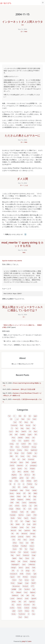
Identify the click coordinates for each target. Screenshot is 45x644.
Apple (35, 416)
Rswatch (33, 518)
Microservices (16, 586)
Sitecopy (34, 447)
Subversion (20, 466)
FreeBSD (23, 435)
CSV (33, 558)
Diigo (35, 496)
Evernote (13, 552)
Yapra (34, 521)
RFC (19, 487)
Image (34, 555)
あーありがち (5, 3)
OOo (14, 540)
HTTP (32, 586)
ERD (30, 493)
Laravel (12, 599)
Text (34, 425)
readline (25, 487)
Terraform (27, 589)
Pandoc (19, 608)
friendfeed (15, 546)
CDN (20, 589)
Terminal (12, 450)
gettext (21, 478)
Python (28, 537)
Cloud (20, 617)
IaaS (34, 589)
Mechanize (24, 534)
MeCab (18, 493)
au (26, 466)
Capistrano (27, 530)
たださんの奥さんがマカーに (23, 135)
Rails (11, 481)
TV (12, 428)
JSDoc (33, 478)
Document (27, 605)
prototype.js (33, 466)
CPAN (35, 515)
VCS (34, 571)
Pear (28, 527)
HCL (12, 592)
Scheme (17, 506)
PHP (20, 422)
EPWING (29, 481)
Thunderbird (25, 447)
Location (34, 552)
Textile (22, 512)
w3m (11, 506)
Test (26, 549)
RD (30, 496)
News (23, 419)
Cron (20, 441)
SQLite (21, 462)
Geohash (26, 552)
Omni (23, 453)
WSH (14, 487)
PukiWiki (29, 453)
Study (29, 524)
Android (13, 537)
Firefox (35, 456)
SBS (34, 475)
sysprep (34, 490)
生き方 (11, 431)
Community (14, 425)
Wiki (12, 447)
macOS (20, 611)
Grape (27, 583)
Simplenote (26, 555)
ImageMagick (14, 490)
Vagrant (12, 577)
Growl (33, 527)
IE (15, 484)
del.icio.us (27, 475)
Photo (14, 438)
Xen (36, 453)
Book (22, 425)
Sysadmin (26, 441)
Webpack (19, 592)
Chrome (25, 561)
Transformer (22, 614)
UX (22, 571)
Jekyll (14, 611)
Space (24, 565)
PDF (36, 435)
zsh (19, 459)
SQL (13, 605)
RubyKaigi (33, 561)
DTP (24, 493)
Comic (14, 441)
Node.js (27, 611)
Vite (33, 611)
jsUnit (13, 469)
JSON (35, 524)
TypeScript (32, 602)
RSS (18, 534)
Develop (34, 608)
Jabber (33, 512)
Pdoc (34, 428)
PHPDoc (28, 500)
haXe (24, 459)
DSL (24, 509)
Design (28, 571)
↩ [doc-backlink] (25, 234)
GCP (25, 602)
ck (23, 484)
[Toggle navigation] (43, 3)
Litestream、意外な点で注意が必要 (24, 389)
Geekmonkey (33, 503)
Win (13, 534)
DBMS (35, 493)
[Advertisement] (22, 49)
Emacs (17, 447)
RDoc (17, 431)
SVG (34, 605)
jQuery (28, 568)
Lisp (30, 506)
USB (19, 561)
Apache (20, 469)
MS (11, 419)
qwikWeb (14, 478)
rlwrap (32, 487)
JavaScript (21, 537)
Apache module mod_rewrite (12, 261)
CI (18, 571)
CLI (19, 484)
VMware (18, 509)
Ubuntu (12, 493)
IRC (28, 512)
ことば (26, 185)
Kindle (22, 574)
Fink (14, 459)
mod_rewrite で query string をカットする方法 (23, 244)
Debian (27, 438)
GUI (22, 521)
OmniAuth (25, 586)
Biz (25, 416)
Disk (11, 435)
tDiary (26, 450)
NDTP (35, 481)
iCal (17, 444)
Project (32, 549)
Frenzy (28, 490)
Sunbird (23, 444)
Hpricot (21, 568)
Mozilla (13, 518)
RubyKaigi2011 (15, 565)
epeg (21, 490)
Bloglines (14, 475)
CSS (20, 475)
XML (12, 524)
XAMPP (13, 500)
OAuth (27, 599)
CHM (22, 481)
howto (34, 419)
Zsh (17, 456)
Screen (22, 456)
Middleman (15, 595)
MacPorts (21, 515)
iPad (19, 552)
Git (23, 524)
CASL (29, 456)
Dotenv (14, 580)
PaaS (20, 580)
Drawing (19, 450)
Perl (17, 428)
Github (15, 543)
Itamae (27, 580)
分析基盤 (14, 589)
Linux (35, 444)
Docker (13, 583)
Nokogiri (14, 568)
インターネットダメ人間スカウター (22, 23)
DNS (30, 444)
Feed (33, 472)
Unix (29, 419)
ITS (11, 521)
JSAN (36, 506)
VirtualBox (14, 527)
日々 (22, 32)
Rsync (36, 431)
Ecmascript (31, 459)
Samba (22, 527)
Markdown (14, 512)
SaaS (33, 580)
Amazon (28, 574)
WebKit (14, 558)
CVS (30, 431)
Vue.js (26, 592)
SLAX (30, 509)
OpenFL (26, 518)
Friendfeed (24, 546)
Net (30, 416)
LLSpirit (28, 515)
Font (33, 441)
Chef (19, 577)
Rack (20, 530)
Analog (12, 444)
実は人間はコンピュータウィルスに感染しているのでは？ (23, 309)
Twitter (19, 518)
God (27, 543)
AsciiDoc (12, 608)
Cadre (29, 641)
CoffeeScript (32, 565)
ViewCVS (24, 431)
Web (26, 32)
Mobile (18, 524)
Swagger (20, 583)
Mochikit (26, 472)
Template (32, 469)
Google (11, 509)
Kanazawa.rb (14, 574)
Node (34, 568)
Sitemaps (33, 534)
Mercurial (13, 530)
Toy (36, 484)
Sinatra (15, 549)
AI (29, 614)
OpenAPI (34, 599)
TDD (21, 549)
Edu (32, 422)
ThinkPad (29, 484)
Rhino (19, 472)
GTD (13, 571)
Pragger (28, 521)
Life (11, 453)
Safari (36, 509)
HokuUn (32, 546)
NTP (16, 521)
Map (12, 555)
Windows (25, 577)
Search (18, 555)
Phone (27, 558)
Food (15, 422)
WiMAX (13, 561)
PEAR (27, 462)
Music (28, 428)
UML (20, 602)
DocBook (27, 608)
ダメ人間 (23, 179)
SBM (32, 543)
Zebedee (20, 438)
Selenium (20, 599)
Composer (33, 577)
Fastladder (13, 515)
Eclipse (19, 496)
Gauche (24, 506)
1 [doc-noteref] (5, 222)
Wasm (26, 617)
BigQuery (33, 592)
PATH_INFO (13, 462)
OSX (33, 438)
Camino (24, 503)
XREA (11, 456)
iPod (19, 540)
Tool (9, 416)
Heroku (14, 614)
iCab (35, 500)
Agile (35, 574)
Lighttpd (34, 462)
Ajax (27, 478)
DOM (12, 503)
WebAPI (33, 583)
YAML (18, 503)
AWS (28, 595)
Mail (16, 435)
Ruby (22, 428)
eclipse (12, 496)
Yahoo (25, 540)
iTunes (21, 543)
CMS (22, 595)
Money (16, 453)
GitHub (14, 602)
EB (10, 484)
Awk (25, 496)
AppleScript (34, 450)
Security (28, 425)
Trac (26, 469)
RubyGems (20, 500)
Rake (34, 530)
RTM (34, 537)
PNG (33, 595)
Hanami (19, 605)
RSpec (21, 558)
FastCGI (12, 466)
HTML (16, 481)
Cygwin (30, 435)
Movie (26, 422)
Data (34, 614)
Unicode (32, 540)
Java (14, 472)
